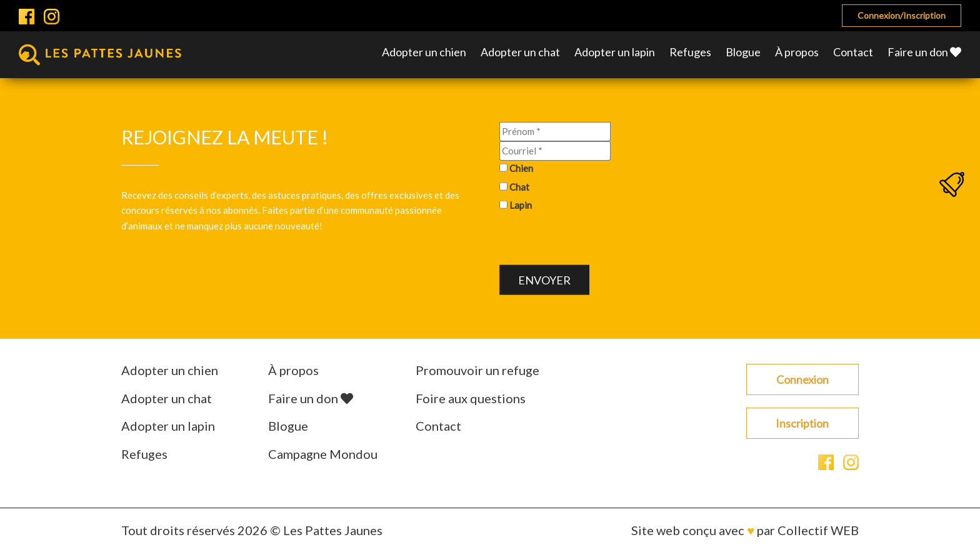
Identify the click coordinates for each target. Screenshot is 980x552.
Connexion (802, 379)
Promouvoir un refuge (477, 370)
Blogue (743, 52)
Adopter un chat (520, 52)
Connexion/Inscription (902, 15)
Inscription (802, 423)
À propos (797, 52)
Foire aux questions (471, 398)
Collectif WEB (818, 530)
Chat (519, 186)
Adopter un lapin (615, 52)
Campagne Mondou (323, 454)
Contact (853, 52)
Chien (521, 168)
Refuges (690, 52)
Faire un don (924, 52)
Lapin (521, 205)
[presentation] (594, 241)
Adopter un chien (424, 52)
